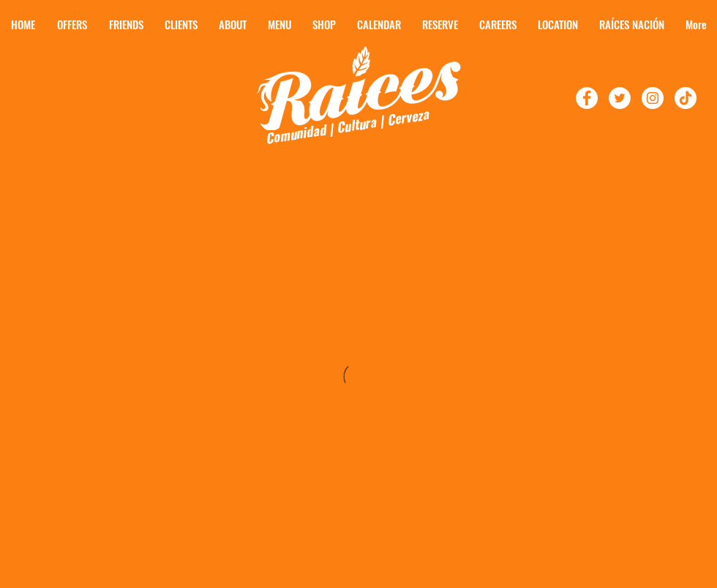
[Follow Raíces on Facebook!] (587, 98)
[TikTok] (686, 98)
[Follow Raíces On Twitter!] (620, 98)
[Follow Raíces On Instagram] (653, 98)
